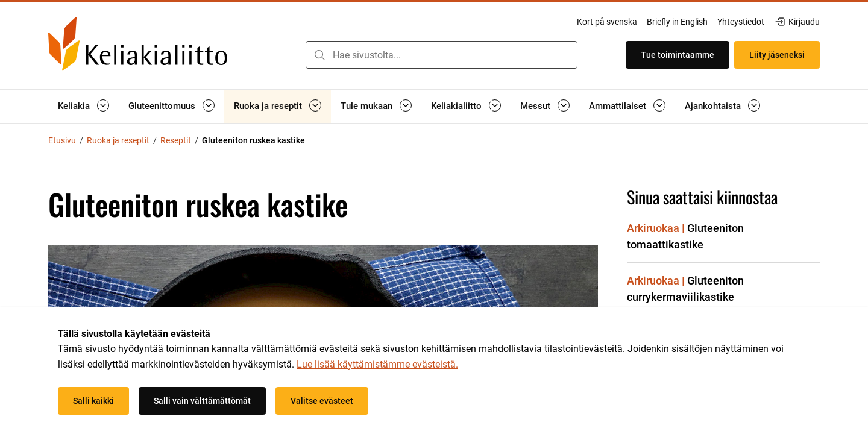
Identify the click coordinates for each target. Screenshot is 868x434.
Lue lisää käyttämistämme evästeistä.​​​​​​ (377, 364)
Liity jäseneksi (777, 55)
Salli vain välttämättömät (202, 401)
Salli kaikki (93, 401)
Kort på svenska (607, 22)
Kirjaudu (797, 22)
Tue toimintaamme (678, 55)
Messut (535, 106)
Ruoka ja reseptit (268, 106)
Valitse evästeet (322, 401)
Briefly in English (677, 22)
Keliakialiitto (456, 106)
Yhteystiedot (741, 22)
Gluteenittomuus (162, 106)
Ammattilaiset (618, 106)
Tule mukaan (366, 106)
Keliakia (74, 106)
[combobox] (442, 55)
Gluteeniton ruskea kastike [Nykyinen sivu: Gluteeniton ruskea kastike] (253, 140)
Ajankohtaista (713, 106)
